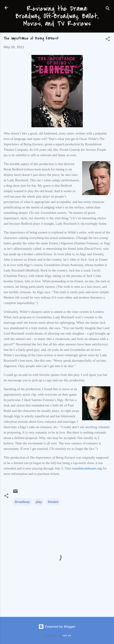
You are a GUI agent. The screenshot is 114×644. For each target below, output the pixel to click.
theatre (53, 502)
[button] (108, 40)
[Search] (108, 9)
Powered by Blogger (57, 626)
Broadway (22, 502)
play (39, 502)
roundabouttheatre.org (87, 468)
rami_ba (67, 635)
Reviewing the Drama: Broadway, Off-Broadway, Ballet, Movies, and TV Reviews (57, 16)
